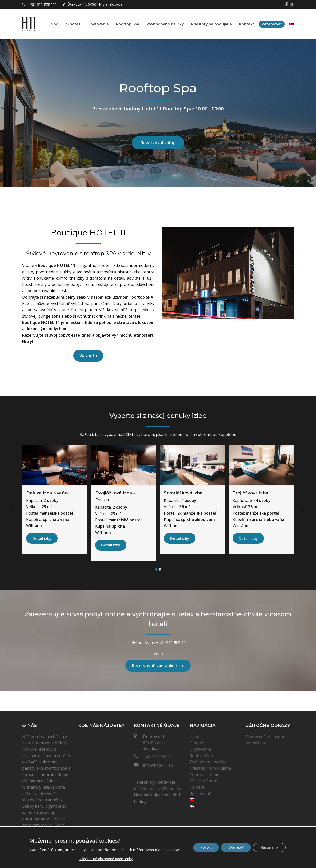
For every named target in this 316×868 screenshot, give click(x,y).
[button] (156, 569)
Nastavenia (269, 847)
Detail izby (42, 538)
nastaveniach (171, 850)
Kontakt (197, 787)
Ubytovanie (200, 749)
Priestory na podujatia (210, 768)
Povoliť (206, 847)
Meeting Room (203, 781)
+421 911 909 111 (159, 757)
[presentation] (12, 509)
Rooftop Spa (201, 756)
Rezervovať (200, 794)
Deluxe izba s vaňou (48, 493)
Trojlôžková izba (250, 493)
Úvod (194, 737)
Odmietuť (236, 847)
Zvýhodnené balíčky (208, 762)
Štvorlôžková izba (183, 493)
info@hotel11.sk (158, 765)
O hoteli (197, 743)
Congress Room (204, 775)
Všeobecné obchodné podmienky (106, 859)
